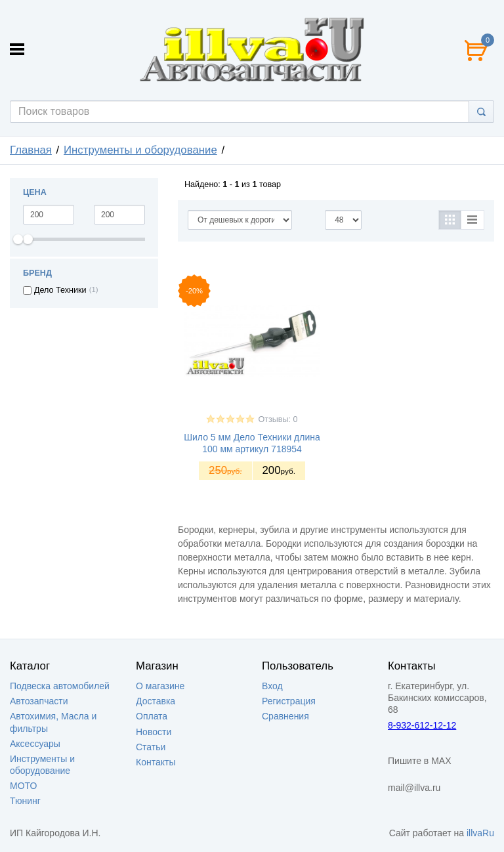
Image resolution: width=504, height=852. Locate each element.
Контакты (156, 762)
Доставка (156, 701)
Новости (154, 732)
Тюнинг (25, 801)
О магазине (160, 686)
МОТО (23, 786)
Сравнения (285, 716)
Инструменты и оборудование (140, 150)
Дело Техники (60, 290)
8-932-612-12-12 (422, 725)
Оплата (152, 716)
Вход (272, 686)
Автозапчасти (39, 701)
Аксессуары (35, 744)
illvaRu (480, 833)
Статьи (151, 747)
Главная (31, 150)
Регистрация (289, 701)
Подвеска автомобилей (60, 686)
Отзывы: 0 (278, 419)
